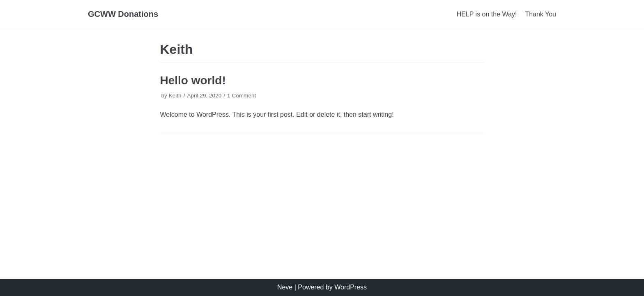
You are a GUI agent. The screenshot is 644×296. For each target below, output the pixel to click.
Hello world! (193, 80)
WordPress (351, 287)
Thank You (540, 14)
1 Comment (241, 96)
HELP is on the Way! (487, 14)
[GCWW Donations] (123, 14)
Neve (285, 287)
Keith (175, 96)
